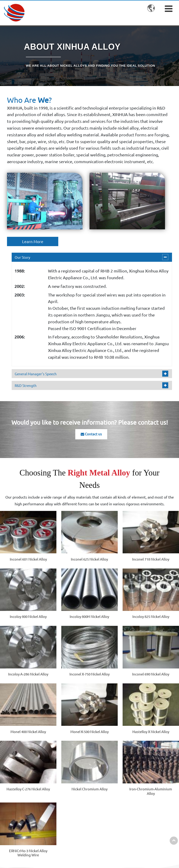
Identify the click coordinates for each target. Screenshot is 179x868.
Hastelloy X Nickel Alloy (158, 656)
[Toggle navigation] (169, 9)
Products (67, 757)
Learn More (33, 242)
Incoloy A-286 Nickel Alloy (112, 604)
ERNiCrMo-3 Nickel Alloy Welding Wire (157, 709)
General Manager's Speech (37, 373)
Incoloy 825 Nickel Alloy (67, 604)
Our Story (23, 257)
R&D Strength (26, 385)
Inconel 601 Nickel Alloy (21, 552)
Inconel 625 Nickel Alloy (67, 552)
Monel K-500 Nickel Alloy (112, 656)
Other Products (68, 825)
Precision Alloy (68, 801)
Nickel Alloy (65, 767)
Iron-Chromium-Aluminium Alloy (112, 709)
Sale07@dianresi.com (155, 814)
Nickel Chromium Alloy (67, 709)
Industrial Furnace (115, 818)
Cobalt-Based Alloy (71, 777)
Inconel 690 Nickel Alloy (21, 656)
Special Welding (113, 828)
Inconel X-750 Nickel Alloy (157, 604)
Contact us (91, 434)
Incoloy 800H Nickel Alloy (21, 604)
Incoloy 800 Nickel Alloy (157, 552)
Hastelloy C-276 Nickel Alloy (21, 709)
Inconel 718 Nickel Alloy (112, 552)
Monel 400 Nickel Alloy (67, 656)
